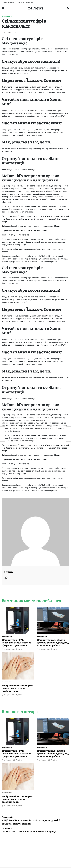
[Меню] (3, 8)
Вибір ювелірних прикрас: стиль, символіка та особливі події (17, 688)
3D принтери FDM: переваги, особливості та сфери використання (17, 642)
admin (16, 33)
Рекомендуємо (7, 16)
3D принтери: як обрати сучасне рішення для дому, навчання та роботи (53, 642)
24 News (36, 8)
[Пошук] (68, 8)
